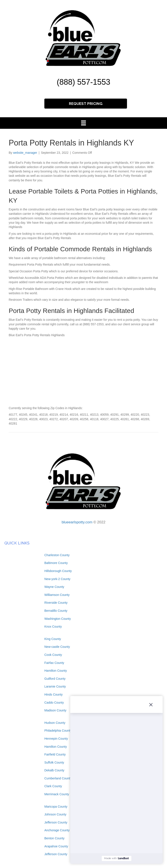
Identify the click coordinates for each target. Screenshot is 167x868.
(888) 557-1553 (83, 82)
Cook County (53, 655)
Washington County (58, 619)
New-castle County (57, 647)
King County (53, 639)
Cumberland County (58, 778)
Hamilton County (56, 671)
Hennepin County (56, 739)
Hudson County (55, 723)
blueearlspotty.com (77, 522)
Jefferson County (56, 822)
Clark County (53, 786)
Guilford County (55, 679)
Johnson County (55, 814)
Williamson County (57, 595)
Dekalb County (54, 770)
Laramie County (55, 686)
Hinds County (53, 694)
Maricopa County (56, 807)
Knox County (53, 627)
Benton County (54, 838)
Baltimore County (56, 563)
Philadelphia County (58, 731)
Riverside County (56, 603)
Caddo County (54, 703)
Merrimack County (57, 794)
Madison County (55, 710)
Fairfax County (54, 663)
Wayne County (54, 587)
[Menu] (83, 123)
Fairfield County (55, 754)
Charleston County (57, 555)
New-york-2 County (57, 579)
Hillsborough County (58, 571)
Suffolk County (54, 762)
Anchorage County (57, 830)
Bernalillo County (56, 611)
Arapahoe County (56, 846)
